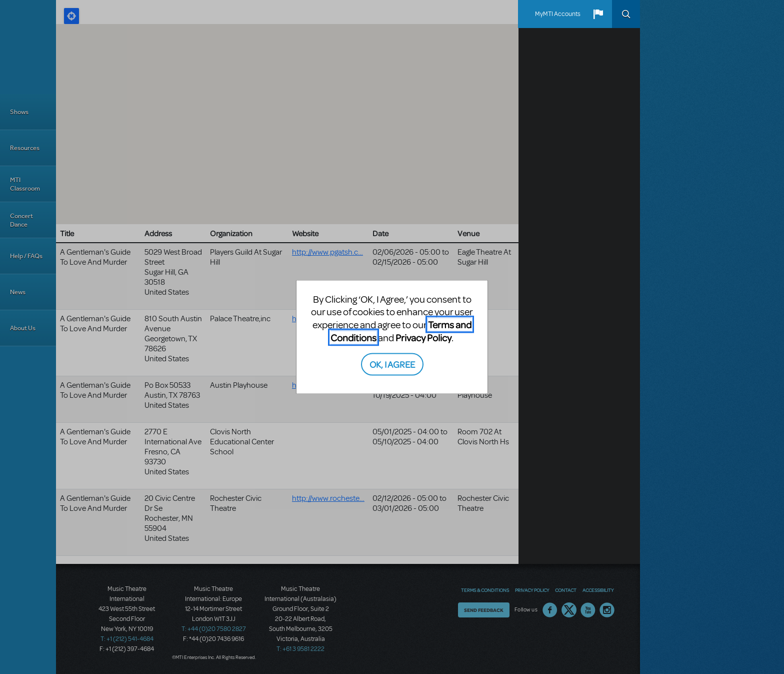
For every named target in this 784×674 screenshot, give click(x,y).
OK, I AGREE (392, 364)
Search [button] (626, 14)
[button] (598, 14)
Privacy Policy (423, 337)
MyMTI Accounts (558, 14)
